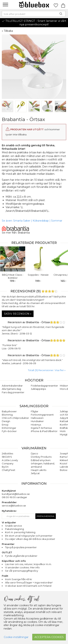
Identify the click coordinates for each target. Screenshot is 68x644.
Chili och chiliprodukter (15, 418)
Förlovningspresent (42, 415)
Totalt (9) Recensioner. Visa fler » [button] (47, 370)
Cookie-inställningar (16, 637)
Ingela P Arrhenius (41, 428)
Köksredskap (41, 221)
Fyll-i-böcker (9, 431)
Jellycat (35, 473)
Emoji (5, 425)
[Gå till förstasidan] (34, 5)
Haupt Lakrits (39, 470)
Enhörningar (9, 428)
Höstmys (36, 425)
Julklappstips (38, 389)
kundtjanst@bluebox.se (16, 494)
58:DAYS (7, 457)
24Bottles (7, 453)
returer (28, 564)
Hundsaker (37, 421)
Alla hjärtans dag (11, 389)
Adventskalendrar (12, 386)
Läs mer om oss (14, 564)
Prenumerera (46, 516)
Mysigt (64, 434)
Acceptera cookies (49, 637)
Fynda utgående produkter (21, 556)
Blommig (7, 415)
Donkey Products (41, 457)
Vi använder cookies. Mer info (22, 567)
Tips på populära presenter (21, 547)
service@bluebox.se (14, 506)
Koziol (63, 463)
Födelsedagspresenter (44, 386)
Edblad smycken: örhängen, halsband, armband (43, 463)
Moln (63, 431)
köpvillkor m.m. (43, 564)
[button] (5, 5)
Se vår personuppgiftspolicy (22, 571)
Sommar (57, 221)
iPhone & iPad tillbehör (44, 431)
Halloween (37, 418)
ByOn (5, 467)
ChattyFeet (9, 470)
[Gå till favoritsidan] (56, 5)
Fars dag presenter (13, 392)
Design (6, 421)
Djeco (34, 453)
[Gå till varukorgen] (63, 5)
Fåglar (35, 411)
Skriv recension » (18, 314)
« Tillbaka (7, 31)
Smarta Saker (22, 221)
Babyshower (9, 411)
